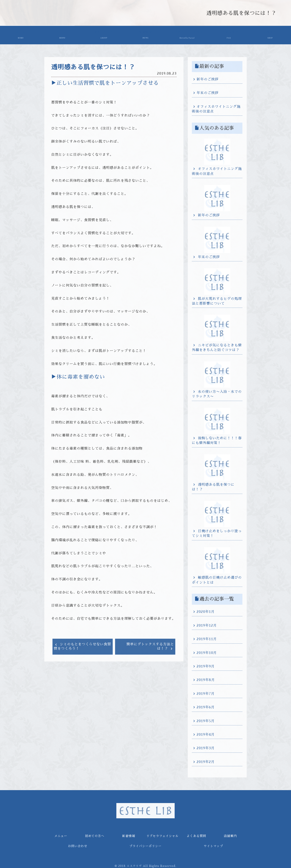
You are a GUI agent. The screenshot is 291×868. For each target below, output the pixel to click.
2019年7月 (206, 692)
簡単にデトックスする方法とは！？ (150, 645)
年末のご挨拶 (208, 92)
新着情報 (145, 35)
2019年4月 (206, 733)
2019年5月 (206, 720)
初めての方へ (104, 35)
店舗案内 (270, 35)
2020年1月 (206, 611)
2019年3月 (206, 747)
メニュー (62, 35)
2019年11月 (207, 638)
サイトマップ (213, 845)
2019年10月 (207, 652)
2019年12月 (207, 624)
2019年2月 (206, 761)
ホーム (21, 35)
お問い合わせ (78, 845)
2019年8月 (206, 679)
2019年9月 (206, 665)
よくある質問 (229, 35)
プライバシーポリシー (145, 845)
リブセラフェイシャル (187, 35)
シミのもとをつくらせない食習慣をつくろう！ (82, 645)
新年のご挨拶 (208, 78)
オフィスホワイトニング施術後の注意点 (216, 108)
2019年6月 (206, 706)
